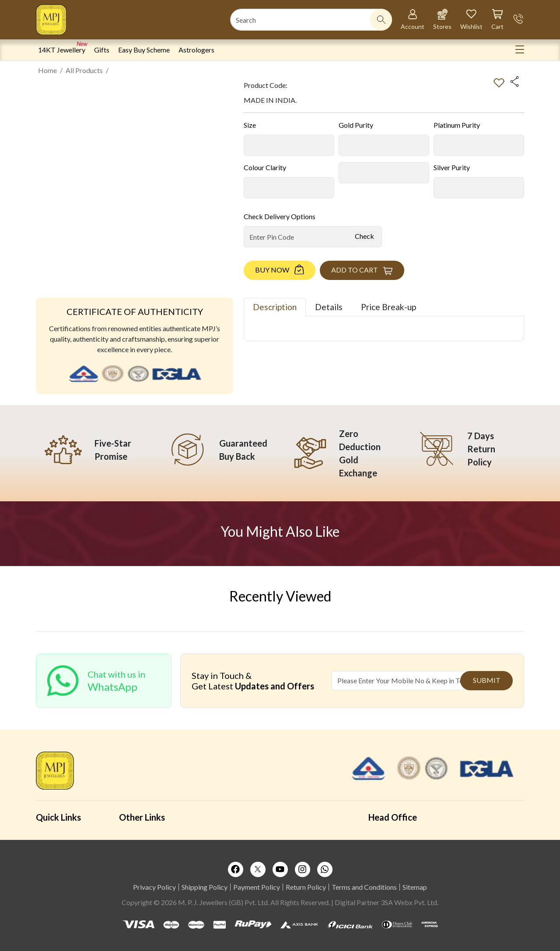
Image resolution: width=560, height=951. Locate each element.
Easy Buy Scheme (144, 50)
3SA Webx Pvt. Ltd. (409, 902)
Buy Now (272, 270)
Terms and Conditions (364, 887)
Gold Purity (356, 125)
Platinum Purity (457, 125)
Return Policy (306, 887)
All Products (84, 70)
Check (364, 236)
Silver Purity (452, 167)
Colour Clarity (265, 167)
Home (47, 70)
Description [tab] (275, 307)
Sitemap (415, 887)
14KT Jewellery (62, 50)
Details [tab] (329, 307)
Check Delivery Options (280, 216)
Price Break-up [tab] (388, 307)
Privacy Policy (154, 887)
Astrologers (196, 50)
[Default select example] (289, 145)
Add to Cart (355, 270)
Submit (487, 680)
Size (250, 125)
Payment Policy (257, 887)
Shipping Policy (205, 887)
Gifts (102, 50)
